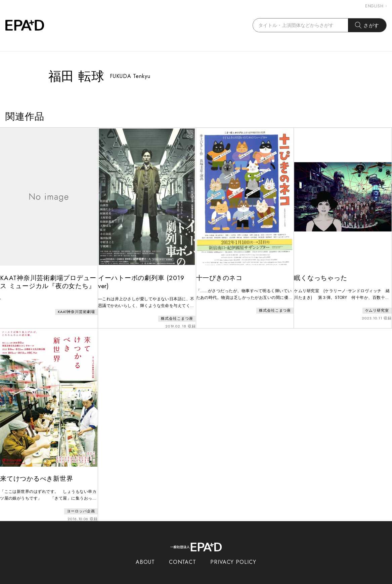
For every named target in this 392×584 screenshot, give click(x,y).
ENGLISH (376, 6)
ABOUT (145, 553)
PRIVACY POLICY (233, 553)
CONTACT (183, 553)
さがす (367, 25)
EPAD (190, 580)
